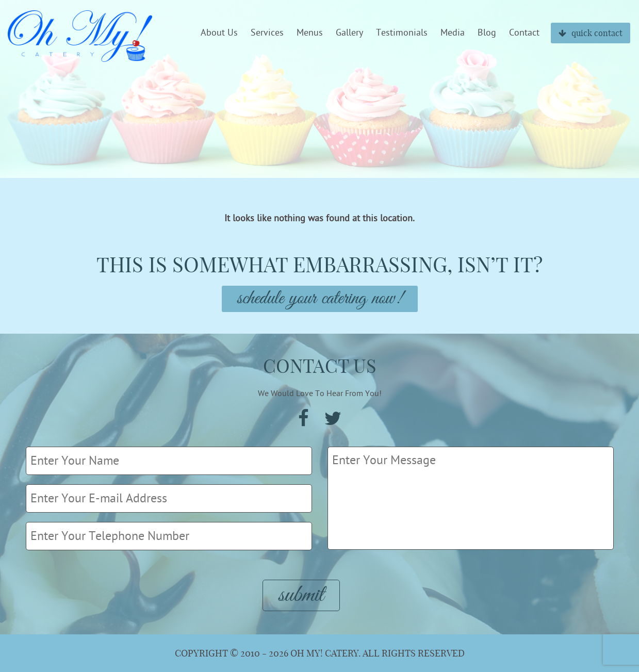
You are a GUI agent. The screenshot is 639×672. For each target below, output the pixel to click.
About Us (219, 33)
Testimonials (402, 33)
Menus (310, 33)
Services (267, 33)
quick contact (591, 33)
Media (453, 33)
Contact (524, 33)
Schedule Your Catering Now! (320, 299)
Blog (487, 33)
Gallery (349, 33)
